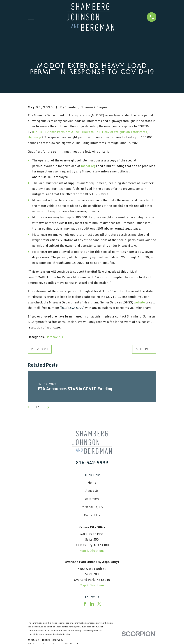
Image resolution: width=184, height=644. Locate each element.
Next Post (144, 349)
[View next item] (47, 407)
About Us (92, 491)
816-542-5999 (92, 463)
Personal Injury (92, 507)
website (139, 302)
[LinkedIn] (92, 604)
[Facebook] (85, 604)
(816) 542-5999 (72, 308)
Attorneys (92, 499)
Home (92, 482)
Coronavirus (54, 337)
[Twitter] (99, 604)
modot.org (88, 166)
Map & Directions (92, 551)
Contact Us (92, 515)
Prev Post (40, 349)
